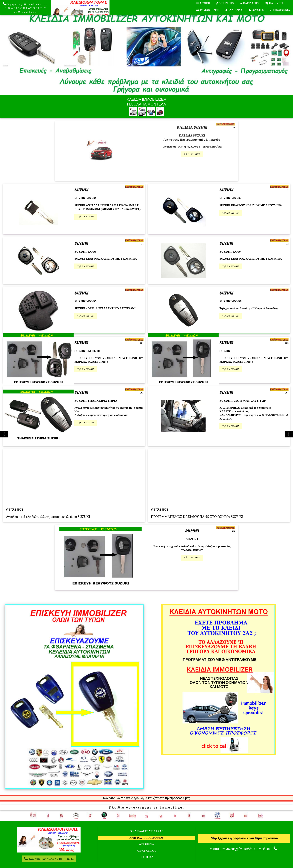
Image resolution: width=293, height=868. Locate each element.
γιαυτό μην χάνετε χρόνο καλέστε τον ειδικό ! (244, 849)
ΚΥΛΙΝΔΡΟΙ (234, 10)
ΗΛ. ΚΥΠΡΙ (274, 3)
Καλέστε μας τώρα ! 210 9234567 (49, 859)
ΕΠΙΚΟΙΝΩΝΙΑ (280, 10)
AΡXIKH (203, 3)
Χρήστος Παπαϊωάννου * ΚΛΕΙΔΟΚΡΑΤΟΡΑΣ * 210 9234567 (26, 7)
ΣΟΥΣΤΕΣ (256, 10)
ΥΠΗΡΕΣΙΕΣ (225, 3)
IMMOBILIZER (208, 10)
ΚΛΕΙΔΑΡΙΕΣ (250, 3)
